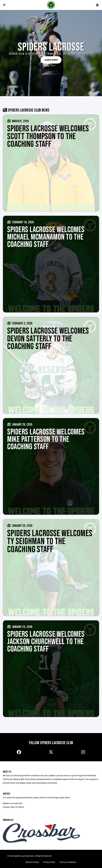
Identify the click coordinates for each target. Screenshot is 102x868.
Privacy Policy (49, 862)
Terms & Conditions (68, 862)
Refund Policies (32, 862)
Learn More (51, 60)
